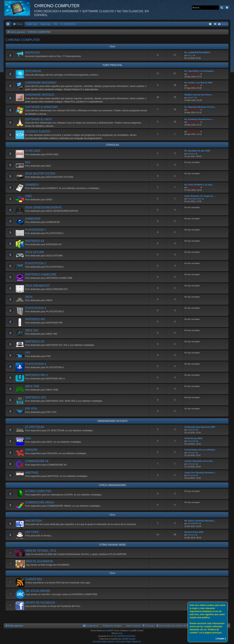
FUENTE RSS (34, 579)
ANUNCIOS (32, 52)
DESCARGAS (33, 71)
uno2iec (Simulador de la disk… (199, 461)
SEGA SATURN (35, 252)
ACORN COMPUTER (38, 491)
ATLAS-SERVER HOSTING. (123, 636)
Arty (121, 633)
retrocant (192, 430)
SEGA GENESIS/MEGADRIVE (43, 207)
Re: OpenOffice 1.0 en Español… (200, 71)
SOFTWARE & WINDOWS (41, 107)
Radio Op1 (32, 24)
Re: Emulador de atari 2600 (197, 151)
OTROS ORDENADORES (112, 485)
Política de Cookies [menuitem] (112, 626)
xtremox (191, 154)
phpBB (109, 630)
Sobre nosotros (134, 626)
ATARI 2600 (33, 151)
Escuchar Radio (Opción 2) (129, 641)
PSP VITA (31, 409)
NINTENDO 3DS (36, 397)
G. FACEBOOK (68, 24)
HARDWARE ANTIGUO (40, 95)
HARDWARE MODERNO (41, 83)
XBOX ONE (32, 386)
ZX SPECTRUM (35, 427)
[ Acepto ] (221, 639)
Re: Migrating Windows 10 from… (200, 107)
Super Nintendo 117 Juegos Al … (200, 196)
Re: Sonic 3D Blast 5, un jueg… (199, 185)
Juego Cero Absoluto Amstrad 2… (200, 473)
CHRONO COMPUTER (23, 40)
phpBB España (129, 639)
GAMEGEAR (33, 219)
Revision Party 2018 (194, 532)
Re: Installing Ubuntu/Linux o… (199, 119)
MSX (28, 438)
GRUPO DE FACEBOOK (40, 603)
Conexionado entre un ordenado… (201, 450)
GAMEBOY (32, 185)
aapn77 (191, 98)
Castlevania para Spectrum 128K (200, 427)
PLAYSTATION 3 (36, 308)
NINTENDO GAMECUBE (41, 274)
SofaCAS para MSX (193, 438)
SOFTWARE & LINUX (38, 119)
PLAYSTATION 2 (36, 263)
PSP (28, 353)
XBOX (29, 297)
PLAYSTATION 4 (36, 364)
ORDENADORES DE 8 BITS (112, 421)
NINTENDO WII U (36, 375)
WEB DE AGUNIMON (39, 561)
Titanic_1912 (194, 74)
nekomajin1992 (195, 199)
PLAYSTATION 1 (36, 230)
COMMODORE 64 (37, 461)
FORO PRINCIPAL (112, 65)
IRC (56, 24)
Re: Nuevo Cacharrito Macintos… (200, 521)
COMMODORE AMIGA (40, 502)
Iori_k (190, 55)
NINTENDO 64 (35, 241)
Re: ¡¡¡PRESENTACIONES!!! (197, 52)
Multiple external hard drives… (199, 95)
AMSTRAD (32, 473)
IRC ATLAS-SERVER (38, 591)
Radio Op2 (46, 24)
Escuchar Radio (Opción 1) (105, 641)
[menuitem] (18, 24)
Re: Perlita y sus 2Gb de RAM (198, 83)
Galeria (225, 24)
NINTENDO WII (35, 319)
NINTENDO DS (35, 341)
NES (28, 162)
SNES (29, 196)
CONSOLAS (112, 145)
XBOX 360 (32, 330)
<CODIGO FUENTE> (38, 131)
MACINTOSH (33, 521)
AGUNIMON (193, 523)
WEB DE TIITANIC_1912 (41, 551)
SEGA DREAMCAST (37, 286)
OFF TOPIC (32, 532)
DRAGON (31, 450)
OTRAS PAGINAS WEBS (112, 545)
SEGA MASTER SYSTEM (40, 173)
